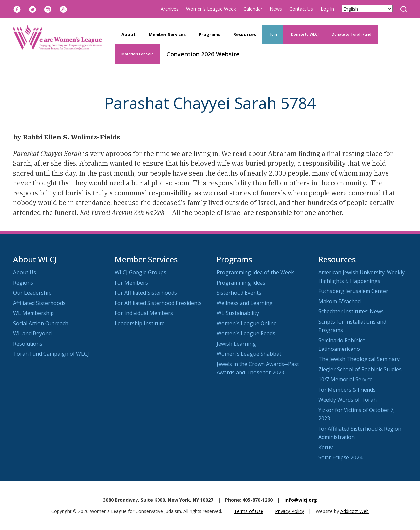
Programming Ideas (241, 283)
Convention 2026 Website (203, 54)
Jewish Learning (236, 344)
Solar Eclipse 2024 (340, 457)
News (276, 9)
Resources (245, 34)
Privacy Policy (289, 511)
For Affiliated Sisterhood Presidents (158, 303)
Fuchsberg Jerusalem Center (353, 291)
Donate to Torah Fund (352, 34)
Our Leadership (32, 293)
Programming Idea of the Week (255, 272)
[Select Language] (367, 9)
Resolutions (28, 344)
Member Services (167, 34)
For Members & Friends (347, 390)
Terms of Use (249, 511)
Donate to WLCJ (304, 34)
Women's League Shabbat (249, 354)
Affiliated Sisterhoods (39, 303)
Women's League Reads (246, 333)
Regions (23, 283)
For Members (131, 283)
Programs (210, 34)
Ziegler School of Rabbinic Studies (360, 369)
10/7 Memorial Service (346, 379)
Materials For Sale (137, 54)
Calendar (253, 9)
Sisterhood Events (239, 293)
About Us (25, 272)
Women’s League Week (211, 9)
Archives (170, 9)
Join (273, 34)
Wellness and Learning (245, 303)
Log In (327, 9)
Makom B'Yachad (339, 301)
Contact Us (301, 9)
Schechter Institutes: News (351, 311)
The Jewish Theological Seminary (359, 359)
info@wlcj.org (301, 500)
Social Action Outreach (41, 323)
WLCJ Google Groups (141, 272)
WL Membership (33, 313)
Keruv (325, 447)
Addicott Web (355, 511)
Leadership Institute (140, 323)
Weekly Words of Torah (347, 400)
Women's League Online (247, 323)
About (128, 34)
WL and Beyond (32, 333)
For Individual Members (144, 313)
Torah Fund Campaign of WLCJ (51, 354)
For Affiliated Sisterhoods (146, 293)
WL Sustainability (238, 313)
